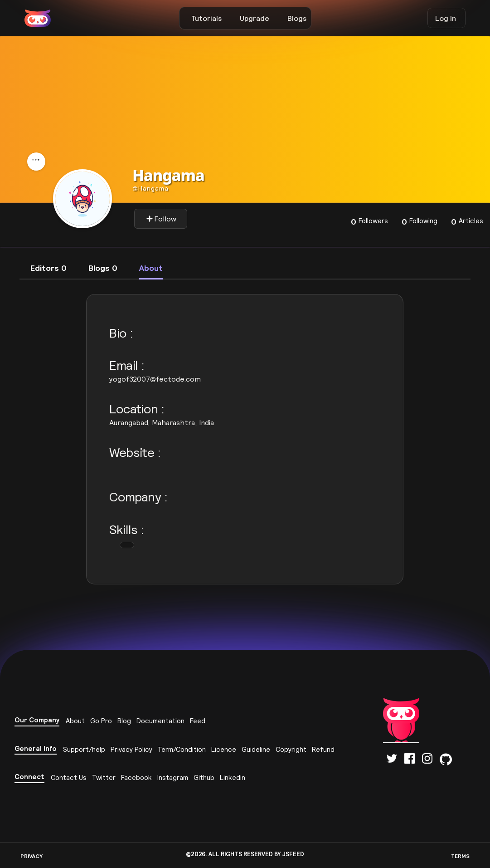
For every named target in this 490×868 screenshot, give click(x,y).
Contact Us (69, 777)
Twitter (104, 777)
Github (204, 777)
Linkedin (233, 777)
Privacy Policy (131, 749)
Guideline (256, 749)
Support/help (84, 749)
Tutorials (206, 18)
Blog (124, 721)
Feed (198, 721)
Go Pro (101, 721)
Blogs (297, 18)
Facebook (136, 777)
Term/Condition (182, 749)
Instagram (173, 777)
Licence (224, 749)
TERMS (460, 856)
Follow (161, 219)
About (75, 721)
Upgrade (255, 18)
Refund (323, 749)
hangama (150, 188)
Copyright (291, 749)
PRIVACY (32, 856)
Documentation (160, 721)
